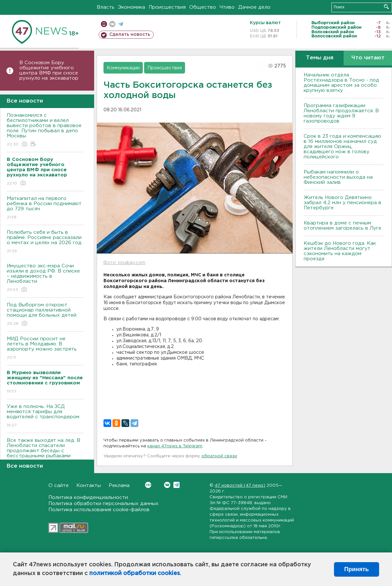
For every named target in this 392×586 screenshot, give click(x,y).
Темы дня (320, 58)
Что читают (368, 58)
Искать (386, 7)
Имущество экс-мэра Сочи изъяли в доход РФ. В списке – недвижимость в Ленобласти (45, 278)
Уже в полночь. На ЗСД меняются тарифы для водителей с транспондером (45, 416)
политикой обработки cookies (135, 573)
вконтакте (112, 24)
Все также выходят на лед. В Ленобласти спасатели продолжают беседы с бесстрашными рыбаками (45, 453)
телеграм (121, 24)
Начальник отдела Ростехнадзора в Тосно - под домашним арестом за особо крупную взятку (341, 83)
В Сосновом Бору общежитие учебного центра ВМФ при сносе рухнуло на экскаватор (50, 70)
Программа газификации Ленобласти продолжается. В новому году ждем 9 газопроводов (341, 113)
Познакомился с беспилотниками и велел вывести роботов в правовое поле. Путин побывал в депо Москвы (45, 130)
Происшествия (167, 7)
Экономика (132, 7)
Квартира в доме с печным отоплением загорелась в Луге (343, 226)
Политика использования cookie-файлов (99, 510)
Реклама (119, 486)
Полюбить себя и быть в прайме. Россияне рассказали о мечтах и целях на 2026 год (45, 242)
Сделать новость (130, 35)
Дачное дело (254, 7)
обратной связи (219, 456)
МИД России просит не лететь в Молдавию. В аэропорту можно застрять (45, 348)
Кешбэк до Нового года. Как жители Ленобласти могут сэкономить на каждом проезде (340, 251)
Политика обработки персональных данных (103, 504)
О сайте (59, 486)
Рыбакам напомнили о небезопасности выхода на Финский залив (338, 177)
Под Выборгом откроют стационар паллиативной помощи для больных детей (45, 315)
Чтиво (227, 7)
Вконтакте (148, 485)
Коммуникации (123, 68)
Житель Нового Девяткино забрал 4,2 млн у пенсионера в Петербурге (343, 203)
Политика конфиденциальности (88, 497)
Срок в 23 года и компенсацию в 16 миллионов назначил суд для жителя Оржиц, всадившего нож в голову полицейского (342, 147)
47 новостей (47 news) (240, 486)
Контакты (89, 486)
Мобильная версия (104, 24)
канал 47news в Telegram (175, 446)
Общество (203, 7)
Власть (106, 7)
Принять (357, 569)
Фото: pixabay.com (124, 263)
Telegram (176, 485)
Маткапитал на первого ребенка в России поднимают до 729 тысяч (45, 208)
